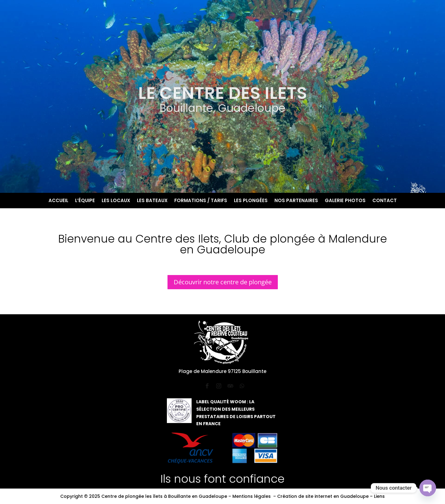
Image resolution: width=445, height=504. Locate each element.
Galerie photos (345, 201)
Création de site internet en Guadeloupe (323, 496)
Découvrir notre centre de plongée (223, 282)
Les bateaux (152, 201)
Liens (379, 496)
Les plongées (251, 201)
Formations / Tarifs (201, 201)
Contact (385, 201)
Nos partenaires (296, 201)
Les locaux (116, 201)
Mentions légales (252, 496)
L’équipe (85, 201)
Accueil (58, 201)
